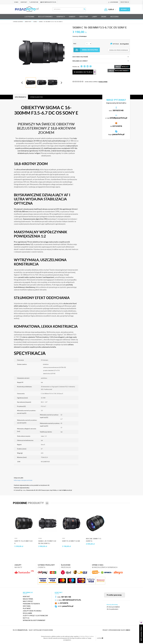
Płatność (27, 608)
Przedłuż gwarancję (114, 595)
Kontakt (24, 2)
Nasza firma (28, 599)
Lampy (95, 17)
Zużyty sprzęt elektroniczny (35, 616)
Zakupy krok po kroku (32, 611)
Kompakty (61, 17)
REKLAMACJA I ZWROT (101, 61)
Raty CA (26, 618)
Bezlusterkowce (45, 17)
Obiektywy (84, 17)
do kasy (125, 9)
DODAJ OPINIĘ (103, 82)
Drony (104, 17)
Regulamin (27, 613)
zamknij (100, 638)
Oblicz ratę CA (122, 67)
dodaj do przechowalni (119, 50)
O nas (16, 2)
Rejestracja (125, 2)
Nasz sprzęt (28, 601)
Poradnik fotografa (31, 604)
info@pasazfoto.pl (49, 2)
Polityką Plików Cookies (87, 636)
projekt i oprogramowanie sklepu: (116, 630)
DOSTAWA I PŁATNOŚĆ (101, 57)
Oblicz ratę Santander (119, 71)
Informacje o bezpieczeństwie (23, 480)
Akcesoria (114, 17)
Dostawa (27, 606)
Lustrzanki (29, 17)
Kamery (72, 17)
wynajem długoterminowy (34, 620)
